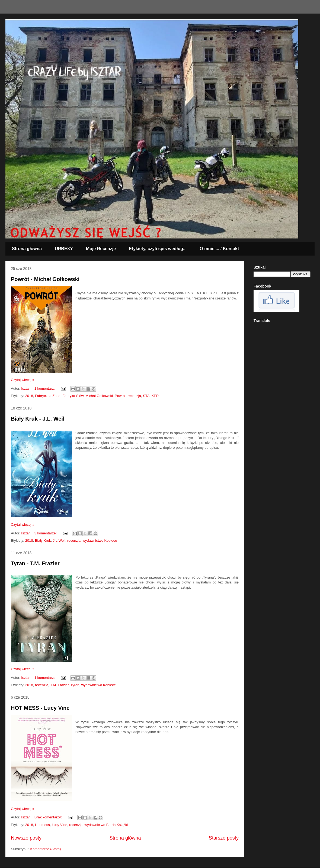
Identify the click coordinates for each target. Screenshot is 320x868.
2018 (29, 396)
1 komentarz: (45, 388)
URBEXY (64, 249)
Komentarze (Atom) (46, 849)
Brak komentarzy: (49, 817)
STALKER (151, 396)
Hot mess (42, 825)
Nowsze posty (26, 838)
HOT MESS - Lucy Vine (40, 708)
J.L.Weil (59, 541)
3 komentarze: (46, 533)
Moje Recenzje (101, 249)
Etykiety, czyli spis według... (158, 249)
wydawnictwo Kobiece (100, 541)
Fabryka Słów (73, 396)
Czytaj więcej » (23, 380)
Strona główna (27, 249)
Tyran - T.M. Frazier (35, 563)
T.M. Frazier (59, 685)
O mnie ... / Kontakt (219, 249)
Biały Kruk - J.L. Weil (38, 419)
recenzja (134, 396)
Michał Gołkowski (99, 396)
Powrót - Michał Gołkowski (45, 279)
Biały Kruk (43, 541)
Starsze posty (224, 838)
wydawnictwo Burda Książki (106, 825)
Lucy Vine (60, 825)
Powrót (120, 396)
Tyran (75, 685)
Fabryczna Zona (48, 396)
